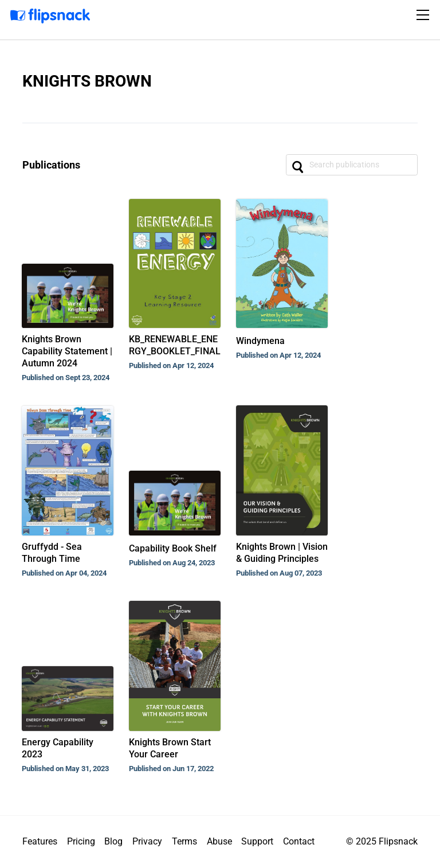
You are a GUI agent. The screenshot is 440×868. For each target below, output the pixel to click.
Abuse (219, 841)
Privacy (147, 841)
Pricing (81, 841)
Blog (113, 841)
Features (40, 841)
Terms (184, 841)
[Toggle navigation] (425, 15)
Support (257, 841)
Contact (299, 841)
